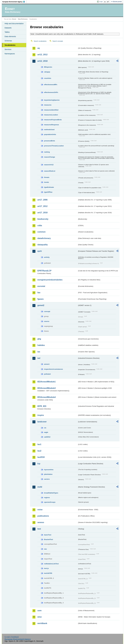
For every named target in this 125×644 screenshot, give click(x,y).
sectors (47, 479)
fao (39, 293)
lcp (39, 464)
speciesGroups (50, 502)
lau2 (39, 451)
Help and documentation (14, 24)
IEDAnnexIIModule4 (46, 397)
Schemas (8, 41)
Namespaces (10, 54)
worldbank (42, 623)
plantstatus (48, 474)
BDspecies (48, 67)
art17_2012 (42, 206)
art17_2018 (42, 213)
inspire (41, 415)
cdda (40, 225)
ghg (39, 339)
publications (43, 516)
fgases (40, 299)
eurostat (41, 286)
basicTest (48, 535)
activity (47, 257)
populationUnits (50, 134)
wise (39, 617)
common (41, 232)
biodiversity (43, 219)
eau (45, 549)
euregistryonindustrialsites (50, 280)
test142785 (48, 573)
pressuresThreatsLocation (54, 146)
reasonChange (49, 157)
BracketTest (48, 539)
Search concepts (58, 41)
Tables (7, 32)
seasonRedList (50, 171)
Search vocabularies (40, 41)
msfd (40, 487)
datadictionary (44, 238)
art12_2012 (42, 55)
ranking (47, 152)
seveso (41, 522)
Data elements (10, 36)
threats (47, 177)
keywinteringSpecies (52, 100)
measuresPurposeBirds (53, 120)
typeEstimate (49, 187)
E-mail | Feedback (12, 637)
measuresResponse (51, 125)
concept (47, 311)
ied (39, 358)
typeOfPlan (48, 192)
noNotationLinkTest (51, 564)
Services (8, 49)
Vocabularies (10, 45)
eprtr (40, 251)
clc (45, 428)
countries (48, 78)
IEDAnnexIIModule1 (46, 382)
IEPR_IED (42, 406)
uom (39, 611)
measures (48, 105)
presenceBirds (49, 141)
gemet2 (41, 305)
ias (39, 352)
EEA (15, 2)
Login (101, 2)
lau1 (39, 444)
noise (40, 510)
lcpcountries (49, 470)
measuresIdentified (51, 110)
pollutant (47, 374)
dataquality (42, 245)
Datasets (8, 28)
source (47, 321)
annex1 (47, 364)
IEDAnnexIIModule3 (46, 388)
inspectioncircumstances (53, 369)
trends (46, 182)
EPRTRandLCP (44, 271)
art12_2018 (42, 61)
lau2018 (41, 457)
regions (47, 498)
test (39, 529)
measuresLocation (51, 115)
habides (41, 345)
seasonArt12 (49, 165)
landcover (42, 422)
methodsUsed (49, 130)
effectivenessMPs (51, 85)
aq (39, 48)
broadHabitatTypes (51, 493)
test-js (46, 568)
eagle (46, 432)
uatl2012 (47, 437)
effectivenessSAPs (51, 92)
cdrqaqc (47, 72)
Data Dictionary (23, 19)
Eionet (14, 19)
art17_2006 (42, 200)
